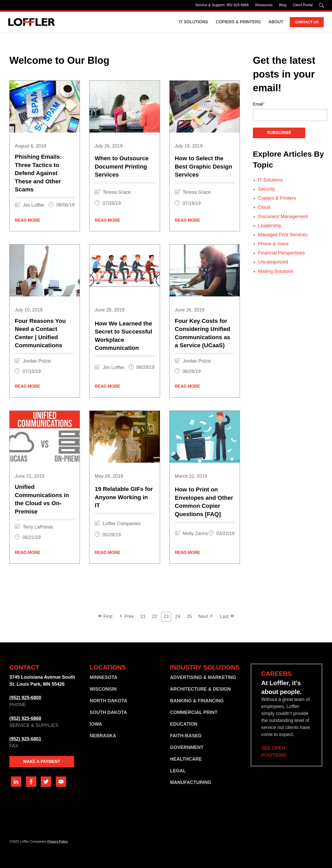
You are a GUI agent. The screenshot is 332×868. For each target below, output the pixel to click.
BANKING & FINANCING (197, 701)
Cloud (264, 207)
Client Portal (303, 5)
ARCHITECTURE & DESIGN (200, 689)
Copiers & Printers (238, 22)
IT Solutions (193, 22)
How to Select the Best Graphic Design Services (203, 166)
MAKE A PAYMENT (42, 762)
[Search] (321, 5)
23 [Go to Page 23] (166, 616)
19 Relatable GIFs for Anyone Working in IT (124, 497)
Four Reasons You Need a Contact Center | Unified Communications (40, 333)
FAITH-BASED (186, 736)
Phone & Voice (273, 244)
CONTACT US (307, 22)
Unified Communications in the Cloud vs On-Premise (42, 499)
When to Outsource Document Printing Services (122, 166)
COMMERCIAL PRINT (194, 712)
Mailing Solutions (276, 271)
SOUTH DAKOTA (108, 712)
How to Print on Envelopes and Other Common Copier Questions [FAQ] (204, 502)
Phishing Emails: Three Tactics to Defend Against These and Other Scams (38, 173)
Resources (264, 5)
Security (267, 189)
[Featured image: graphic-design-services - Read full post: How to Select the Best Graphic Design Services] (205, 107)
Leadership (270, 226)
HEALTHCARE (186, 759)
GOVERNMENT (187, 747)
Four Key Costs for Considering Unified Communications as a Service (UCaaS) (203, 333)
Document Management (283, 217)
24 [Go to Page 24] (178, 616)
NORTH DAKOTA (109, 701)
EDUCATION (184, 724)
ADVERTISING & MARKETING (203, 677)
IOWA (96, 724)
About (276, 22)
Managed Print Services (283, 235)
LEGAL (178, 771)
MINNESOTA (104, 677)
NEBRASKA (103, 736)
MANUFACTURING (191, 782)
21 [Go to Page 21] (143, 616)
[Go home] (32, 22)
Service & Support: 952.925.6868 (222, 5)
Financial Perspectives (281, 253)
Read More (27, 220)
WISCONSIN (103, 689)
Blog (283, 5)
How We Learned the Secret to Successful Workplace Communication (123, 336)
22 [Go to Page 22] (155, 616)
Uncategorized (273, 262)
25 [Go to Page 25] (189, 616)
